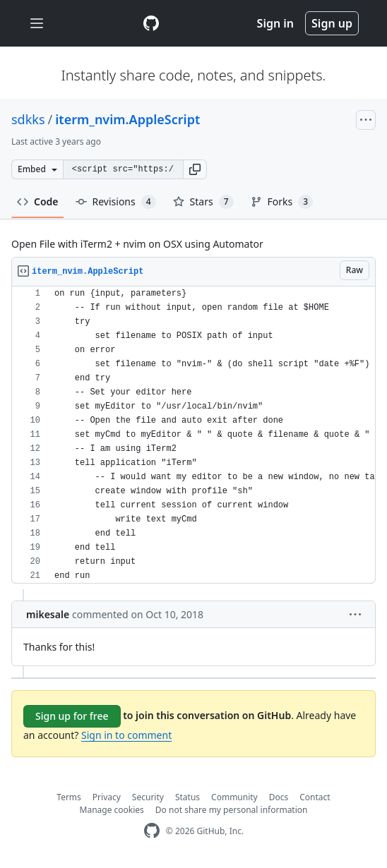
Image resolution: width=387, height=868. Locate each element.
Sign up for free (72, 716)
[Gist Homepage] (151, 23)
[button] (195, 169)
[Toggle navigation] (37, 24)
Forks (282, 202)
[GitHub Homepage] (152, 831)
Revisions (116, 202)
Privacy (107, 797)
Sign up (332, 23)
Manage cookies (112, 810)
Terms (69, 797)
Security (148, 797)
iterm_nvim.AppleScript (127, 119)
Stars (203, 202)
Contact (315, 797)
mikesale (48, 614)
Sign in (275, 23)
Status (187, 797)
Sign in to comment (126, 735)
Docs (279, 797)
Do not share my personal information (232, 810)
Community (234, 797)
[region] (194, 435)
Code (38, 201)
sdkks (28, 119)
